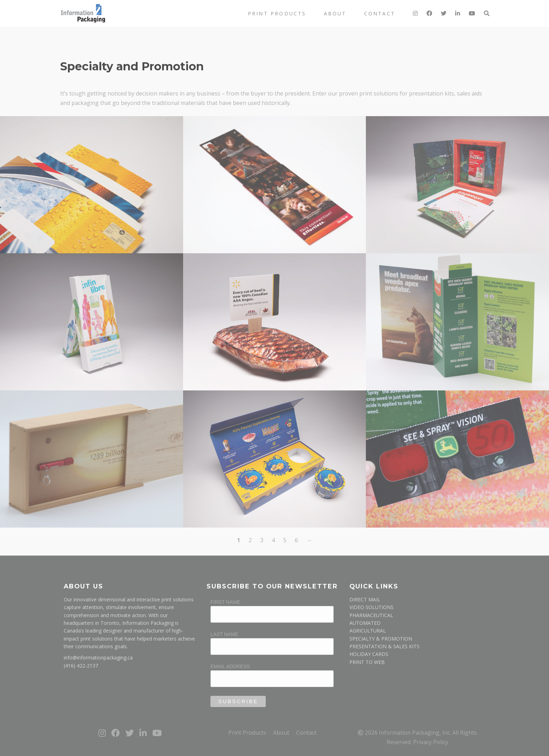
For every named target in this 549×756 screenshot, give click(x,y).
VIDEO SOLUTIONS (371, 607)
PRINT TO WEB (367, 662)
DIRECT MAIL (365, 599)
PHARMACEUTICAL (371, 615)
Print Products (277, 13)
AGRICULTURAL (368, 631)
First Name (225, 602)
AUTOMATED (365, 623)
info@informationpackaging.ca (98, 658)
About (335, 13)
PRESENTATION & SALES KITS (384, 646)
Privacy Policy (431, 742)
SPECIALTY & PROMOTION (381, 639)
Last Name (224, 634)
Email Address (230, 666)
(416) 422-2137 (81, 666)
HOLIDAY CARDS (369, 654)
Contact (380, 13)
